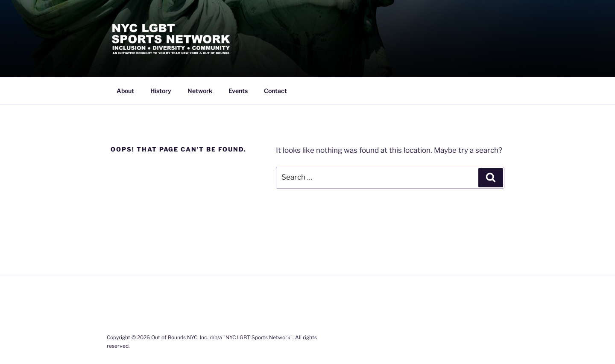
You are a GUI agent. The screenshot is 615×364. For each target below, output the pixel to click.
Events (238, 91)
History (161, 91)
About (125, 91)
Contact (275, 91)
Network (200, 91)
